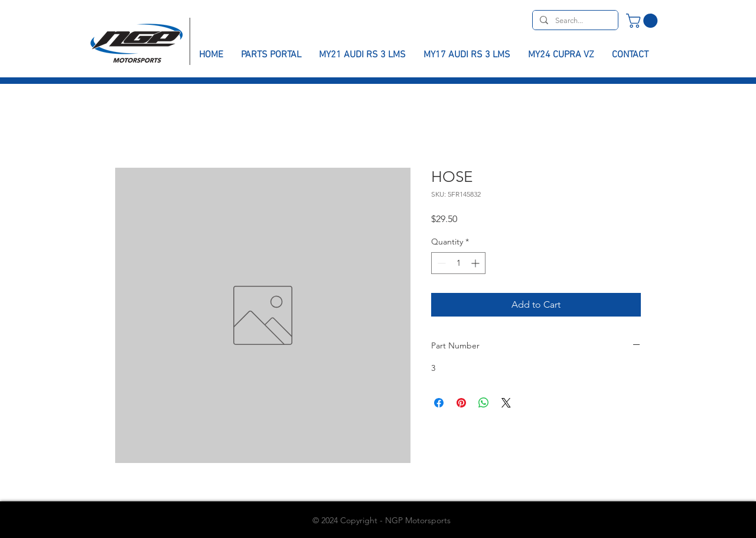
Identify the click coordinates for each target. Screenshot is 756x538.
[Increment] (476, 263)
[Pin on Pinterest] (461, 403)
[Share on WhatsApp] (484, 403)
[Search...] (574, 21)
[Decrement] (440, 263)
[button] (643, 21)
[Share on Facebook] (439, 403)
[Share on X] (506, 403)
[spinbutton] (458, 263)
